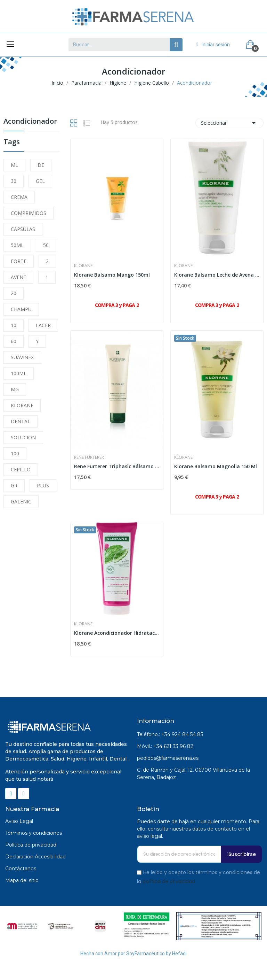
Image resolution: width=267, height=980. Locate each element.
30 (14, 181)
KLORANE (22, 405)
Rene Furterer (89, 457)
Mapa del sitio (22, 880)
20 (14, 293)
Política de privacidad (31, 845)
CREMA (19, 197)
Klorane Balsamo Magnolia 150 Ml (216, 466)
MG (15, 389)
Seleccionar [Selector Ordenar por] (229, 123)
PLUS (43, 485)
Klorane (83, 266)
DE (41, 165)
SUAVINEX (22, 357)
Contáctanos (21, 869)
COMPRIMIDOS (29, 213)
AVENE (18, 277)
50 (46, 245)
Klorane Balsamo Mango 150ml (112, 275)
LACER (43, 325)
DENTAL (21, 421)
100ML (19, 373)
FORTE (19, 261)
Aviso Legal (19, 821)
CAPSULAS (23, 229)
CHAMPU (21, 309)
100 (15, 453)
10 (14, 325)
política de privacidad (169, 881)
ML (14, 165)
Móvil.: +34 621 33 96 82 (165, 746)
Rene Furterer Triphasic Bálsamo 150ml (117, 466)
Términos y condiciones (34, 833)
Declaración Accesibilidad (35, 857)
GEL (40, 181)
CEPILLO (21, 469)
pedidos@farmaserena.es (168, 758)
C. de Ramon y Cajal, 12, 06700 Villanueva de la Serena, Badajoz (193, 774)
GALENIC (21, 501)
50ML (17, 245)
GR (14, 485)
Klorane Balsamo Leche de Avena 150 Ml (217, 275)
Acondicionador (30, 122)
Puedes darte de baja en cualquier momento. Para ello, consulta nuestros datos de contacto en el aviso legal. (198, 829)
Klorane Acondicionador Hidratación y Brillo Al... (117, 633)
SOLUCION (23, 437)
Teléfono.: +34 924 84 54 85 (170, 734)
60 (14, 341)
